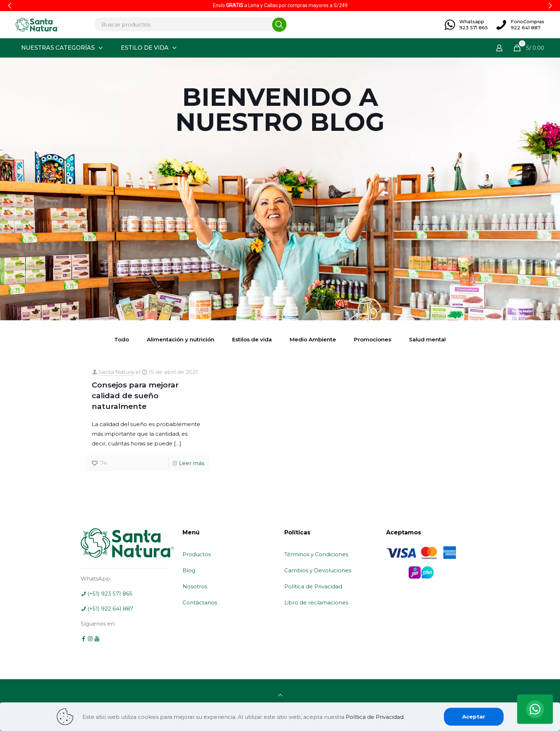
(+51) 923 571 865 (107, 594)
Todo (122, 339)
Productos (197, 554)
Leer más (192, 463)
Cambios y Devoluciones (318, 570)
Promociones (372, 339)
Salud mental (427, 339)
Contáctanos (200, 602)
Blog (189, 570)
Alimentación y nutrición (181, 339)
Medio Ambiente (313, 339)
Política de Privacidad (313, 586)
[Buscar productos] (188, 24)
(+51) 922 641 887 (107, 609)
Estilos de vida (252, 339)
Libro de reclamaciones (316, 602)
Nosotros (195, 586)
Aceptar (474, 717)
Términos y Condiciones (316, 554)
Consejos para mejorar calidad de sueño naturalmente (135, 396)
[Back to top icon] (280, 695)
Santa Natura (116, 372)
